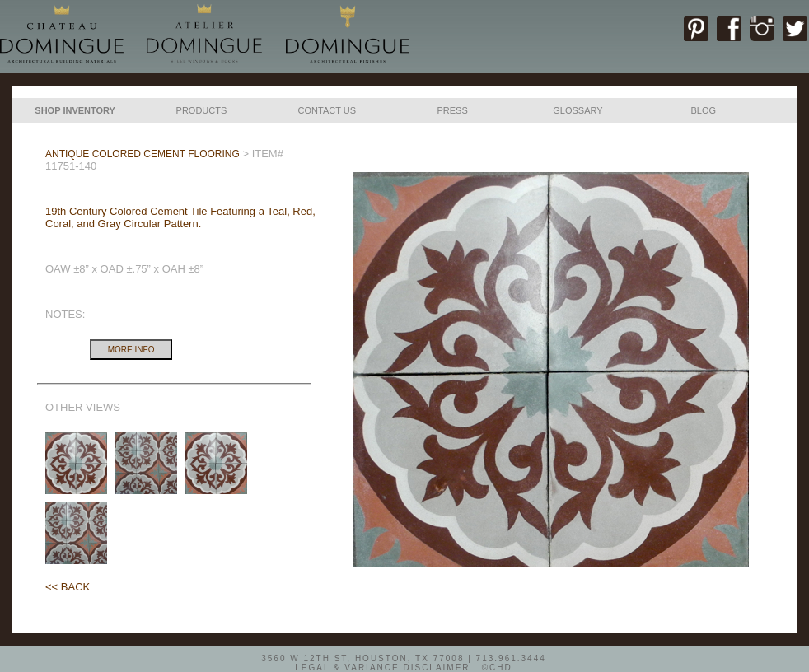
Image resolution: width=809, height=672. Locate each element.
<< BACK (68, 587)
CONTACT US (327, 110)
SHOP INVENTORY (75, 110)
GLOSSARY (578, 110)
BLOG (703, 110)
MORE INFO (131, 350)
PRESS (452, 110)
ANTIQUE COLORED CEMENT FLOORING (143, 154)
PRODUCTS (202, 110)
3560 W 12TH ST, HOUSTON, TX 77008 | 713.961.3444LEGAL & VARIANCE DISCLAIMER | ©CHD (404, 662)
